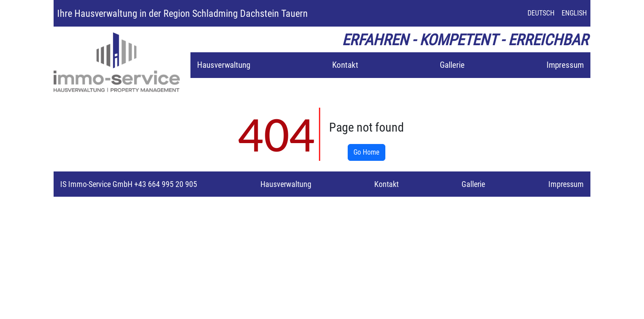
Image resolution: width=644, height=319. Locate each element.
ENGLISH (574, 13)
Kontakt (345, 65)
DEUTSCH (541, 13)
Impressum (565, 65)
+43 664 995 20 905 (165, 184)
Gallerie (452, 65)
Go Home (367, 152)
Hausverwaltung (224, 65)
